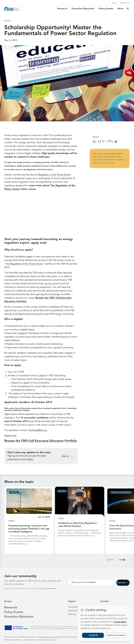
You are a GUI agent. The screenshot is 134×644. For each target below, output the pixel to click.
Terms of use (41, 589)
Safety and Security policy (47, 640)
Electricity (62, 491)
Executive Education (19, 617)
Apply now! (10, 436)
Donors (72, 614)
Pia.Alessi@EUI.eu (38, 430)
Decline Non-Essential (116, 635)
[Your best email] (91, 582)
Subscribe (123, 583)
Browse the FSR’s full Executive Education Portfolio (41, 441)
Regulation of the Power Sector (54, 175)
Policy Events (106, 9)
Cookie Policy (29, 640)
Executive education (83, 9)
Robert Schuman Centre (51, 637)
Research (62, 9)
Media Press (125, 3)
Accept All (93, 635)
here (31, 330)
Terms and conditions (13, 640)
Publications (75, 611)
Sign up (67, 456)
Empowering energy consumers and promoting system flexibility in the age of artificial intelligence (29, 529)
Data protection (52, 589)
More (121, 9)
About (114, 3)
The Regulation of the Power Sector (24, 264)
